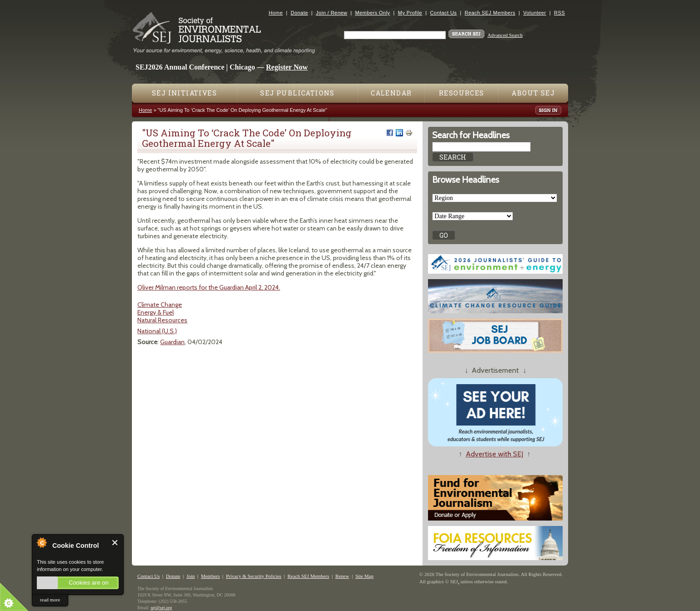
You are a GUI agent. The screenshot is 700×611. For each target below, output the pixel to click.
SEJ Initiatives (184, 93)
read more (50, 600)
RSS (559, 13)
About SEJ (533, 93)
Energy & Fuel (156, 312)
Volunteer (534, 13)
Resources (462, 93)
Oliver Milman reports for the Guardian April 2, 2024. (209, 287)
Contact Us (443, 13)
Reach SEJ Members (490, 13)
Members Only (373, 13)
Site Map (364, 576)
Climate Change (160, 305)
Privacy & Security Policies (254, 576)
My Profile (410, 13)
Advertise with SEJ (494, 454)
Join (191, 576)
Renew (342, 576)
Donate (299, 13)
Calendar (391, 93)
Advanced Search (505, 35)
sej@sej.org (161, 608)
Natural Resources (162, 320)
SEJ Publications (297, 93)
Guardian (172, 342)
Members (211, 576)
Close (115, 543)
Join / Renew (332, 13)
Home (276, 13)
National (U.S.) (157, 331)
